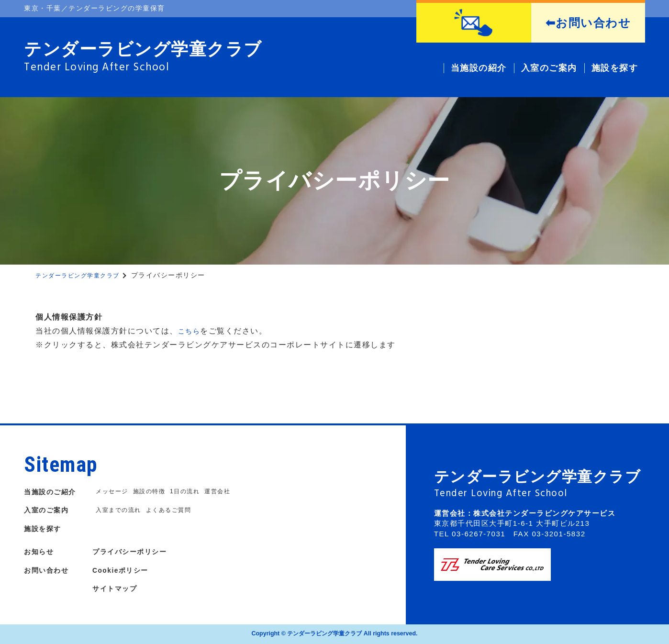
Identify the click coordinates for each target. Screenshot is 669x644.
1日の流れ (191, 492)
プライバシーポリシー (140, 551)
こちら (191, 331)
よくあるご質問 (174, 510)
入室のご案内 (49, 510)
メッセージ (113, 492)
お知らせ (41, 551)
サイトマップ (123, 588)
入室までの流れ (120, 510)
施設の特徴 (153, 492)
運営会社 (225, 492)
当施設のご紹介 (53, 492)
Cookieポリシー (130, 570)
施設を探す (45, 528)
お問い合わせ (49, 570)
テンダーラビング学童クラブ (84, 275)
